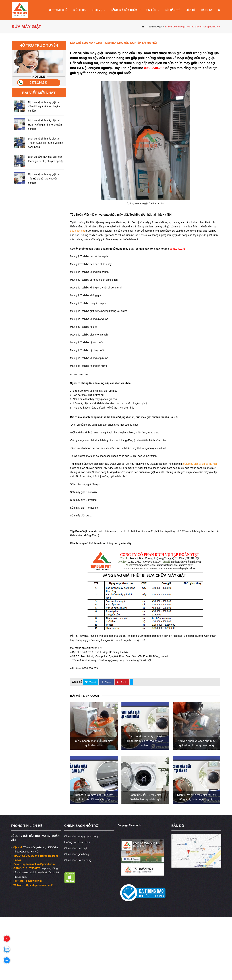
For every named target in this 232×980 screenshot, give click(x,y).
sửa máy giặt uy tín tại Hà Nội (200, 464)
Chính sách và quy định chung (81, 836)
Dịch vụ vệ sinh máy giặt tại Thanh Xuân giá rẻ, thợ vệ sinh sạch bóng (45, 143)
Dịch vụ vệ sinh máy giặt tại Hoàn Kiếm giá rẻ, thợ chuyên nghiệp (45, 125)
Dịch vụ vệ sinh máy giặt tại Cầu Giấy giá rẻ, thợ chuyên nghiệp (44, 106)
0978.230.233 (39, 83)
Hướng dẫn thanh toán (77, 842)
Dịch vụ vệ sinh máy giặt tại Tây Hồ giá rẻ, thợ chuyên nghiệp (44, 178)
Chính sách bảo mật (76, 848)
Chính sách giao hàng (77, 854)
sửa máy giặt (77, 231)
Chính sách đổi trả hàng (78, 860)
